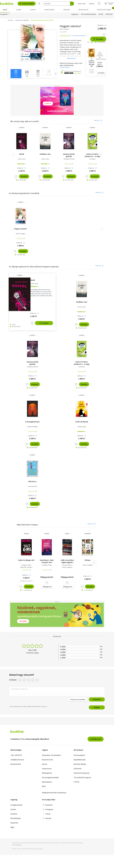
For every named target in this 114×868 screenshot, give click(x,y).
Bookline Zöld (47, 760)
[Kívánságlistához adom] (104, 35)
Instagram (48, 809)
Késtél (22, 154)
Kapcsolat (14, 823)
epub (25, 54)
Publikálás (97, 699)
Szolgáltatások (16, 805)
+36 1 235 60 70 (16, 755)
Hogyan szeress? (21, 229)
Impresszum (47, 769)
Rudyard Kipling (32, 427)
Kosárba (98, 39)
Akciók (101, 14)
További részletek (65, 67)
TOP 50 (76, 782)
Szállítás (14, 814)
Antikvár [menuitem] (66, 10)
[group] (16, 74)
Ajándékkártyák (80, 760)
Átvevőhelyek (16, 818)
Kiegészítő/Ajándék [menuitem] (105, 9)
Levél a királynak (82, 422)
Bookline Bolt (16, 764)
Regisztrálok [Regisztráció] (82, 4)
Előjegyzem (47, 586)
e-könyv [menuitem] (33, 10)
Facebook (47, 805)
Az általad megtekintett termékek (24, 193)
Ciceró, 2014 (63, 32)
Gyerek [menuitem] (19, 10)
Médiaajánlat (47, 773)
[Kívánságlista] (99, 4)
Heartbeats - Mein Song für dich (47, 561)
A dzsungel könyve (32, 422)
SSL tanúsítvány (17, 845)
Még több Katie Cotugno (27, 525)
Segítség (74, 14)
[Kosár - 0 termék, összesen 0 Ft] (109, 4)
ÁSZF (44, 786)
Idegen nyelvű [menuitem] (83, 10)
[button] (56, 74)
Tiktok (46, 814)
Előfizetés (109, 14)
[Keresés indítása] (72, 4)
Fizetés (13, 809)
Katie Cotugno (21, 234)
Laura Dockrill (32, 486)
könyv (67, 534)
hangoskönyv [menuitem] (49, 10)
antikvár (88, 534)
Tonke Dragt (82, 427)
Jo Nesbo (92, 159)
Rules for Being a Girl (26, 560)
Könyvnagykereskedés (50, 777)
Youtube (47, 818)
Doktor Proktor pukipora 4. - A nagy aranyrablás (92, 155)
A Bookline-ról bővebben (51, 755)
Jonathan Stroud (69, 159)
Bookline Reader (80, 764)
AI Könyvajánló (27, 4)
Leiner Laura (22, 159)
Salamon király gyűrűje (69, 155)
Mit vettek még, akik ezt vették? (25, 121)
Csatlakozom (96, 739)
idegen (26, 534)
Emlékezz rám (45, 154)
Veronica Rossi (67, 565)
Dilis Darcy (32, 481)
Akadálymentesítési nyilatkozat (54, 793)
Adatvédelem (47, 782)
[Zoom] (44, 59)
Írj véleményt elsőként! (79, 36)
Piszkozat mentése (78, 699)
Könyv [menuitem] (5, 10)
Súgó (12, 827)
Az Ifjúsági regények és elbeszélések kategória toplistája (34, 267)
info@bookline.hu (17, 760)
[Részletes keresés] (39, 4)
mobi (25, 59)
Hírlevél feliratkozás (81, 773)
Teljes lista (98, 121)
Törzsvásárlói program (88, 14)
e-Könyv (22, 128)
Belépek (97, 707)
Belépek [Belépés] (92, 4)
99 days (88, 560)
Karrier (45, 764)
